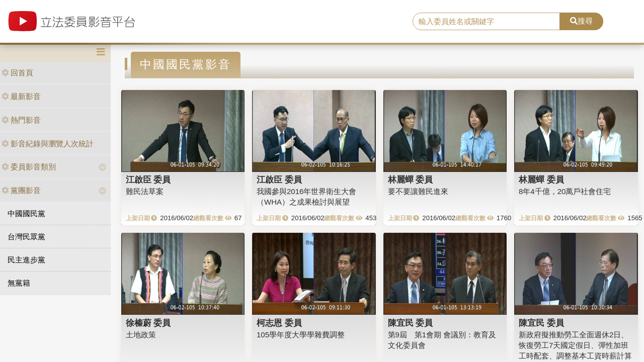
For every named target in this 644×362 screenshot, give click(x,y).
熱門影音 (21, 120)
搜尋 (581, 21)
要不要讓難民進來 (418, 191)
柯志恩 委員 (279, 323)
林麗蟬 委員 (411, 179)
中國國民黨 (26, 213)
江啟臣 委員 (148, 179)
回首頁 (17, 73)
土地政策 (141, 335)
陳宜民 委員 (411, 323)
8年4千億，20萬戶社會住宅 (565, 191)
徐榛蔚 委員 (148, 323)
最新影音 (21, 96)
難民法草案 (145, 191)
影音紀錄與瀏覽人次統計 (48, 144)
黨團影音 (21, 190)
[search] (486, 22)
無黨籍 (19, 283)
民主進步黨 (26, 260)
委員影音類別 (29, 167)
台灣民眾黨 (26, 237)
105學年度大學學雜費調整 (301, 335)
